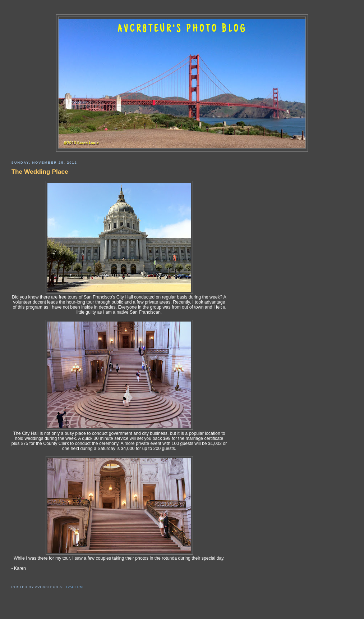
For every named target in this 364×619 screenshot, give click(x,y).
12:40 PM (74, 587)
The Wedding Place (40, 172)
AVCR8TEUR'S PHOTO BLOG (182, 29)
